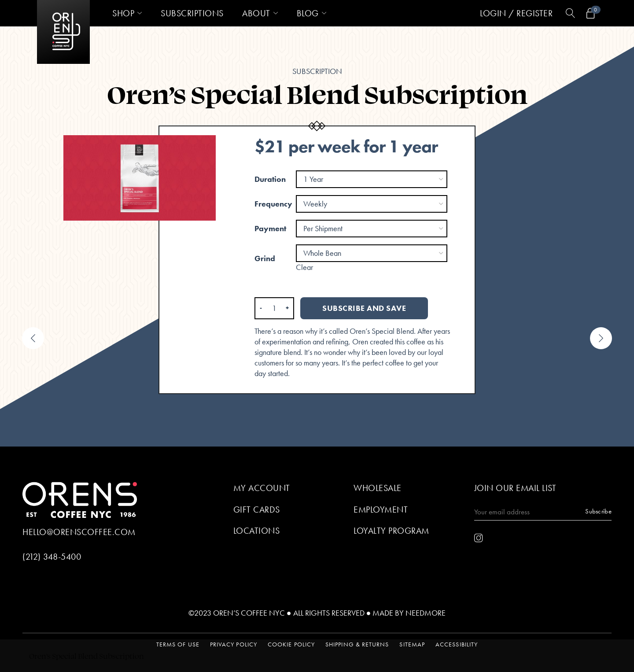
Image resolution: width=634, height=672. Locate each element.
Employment (381, 510)
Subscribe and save (364, 308)
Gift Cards (257, 510)
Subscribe (598, 511)
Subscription (317, 71)
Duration (270, 179)
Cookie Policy (291, 644)
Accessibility (457, 644)
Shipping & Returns (357, 644)
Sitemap (412, 644)
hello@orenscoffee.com (79, 532)
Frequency (273, 204)
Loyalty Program (391, 531)
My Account (262, 488)
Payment (270, 228)
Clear (304, 267)
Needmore (426, 613)
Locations (257, 531)
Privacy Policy (234, 644)
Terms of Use (178, 644)
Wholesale (378, 488)
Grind (265, 258)
